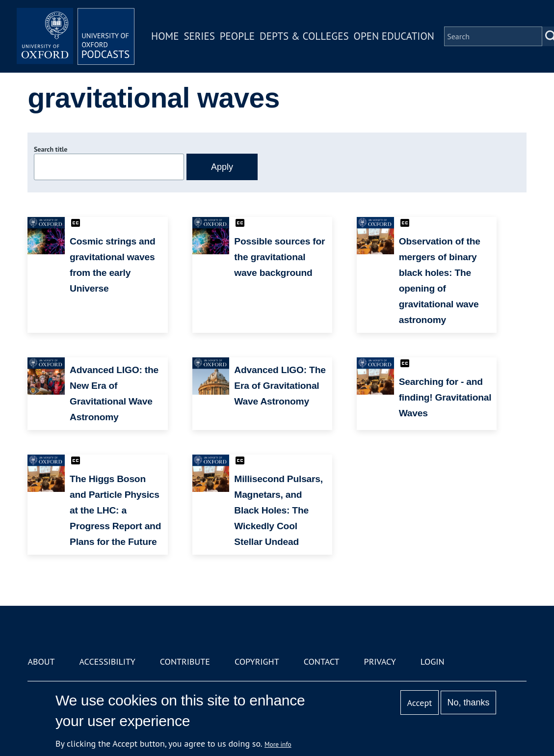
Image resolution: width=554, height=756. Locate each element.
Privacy (380, 661)
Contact (322, 661)
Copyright (257, 661)
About (41, 661)
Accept (420, 703)
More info (278, 744)
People (237, 36)
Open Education (394, 36)
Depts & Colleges (304, 36)
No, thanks (469, 702)
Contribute (185, 661)
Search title (51, 149)
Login (433, 661)
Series (199, 36)
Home (165, 36)
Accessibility (107, 661)
